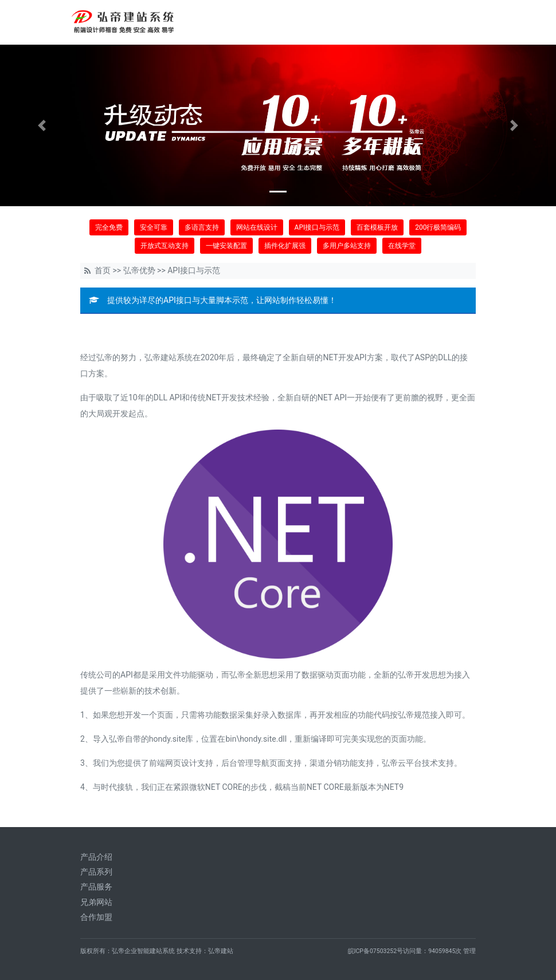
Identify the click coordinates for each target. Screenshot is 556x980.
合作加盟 (96, 917)
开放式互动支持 (165, 246)
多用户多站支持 (347, 246)
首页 (103, 270)
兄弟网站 (96, 902)
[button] (42, 125)
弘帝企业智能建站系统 (143, 951)
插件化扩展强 (285, 246)
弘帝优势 (139, 270)
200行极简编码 (438, 227)
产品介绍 (96, 857)
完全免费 (109, 227)
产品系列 (96, 872)
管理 (469, 951)
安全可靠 (154, 227)
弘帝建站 (221, 951)
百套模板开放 (377, 227)
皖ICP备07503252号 (376, 951)
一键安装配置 (226, 246)
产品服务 (96, 887)
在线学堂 (402, 246)
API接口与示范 (317, 227)
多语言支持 (202, 227)
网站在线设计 (257, 227)
